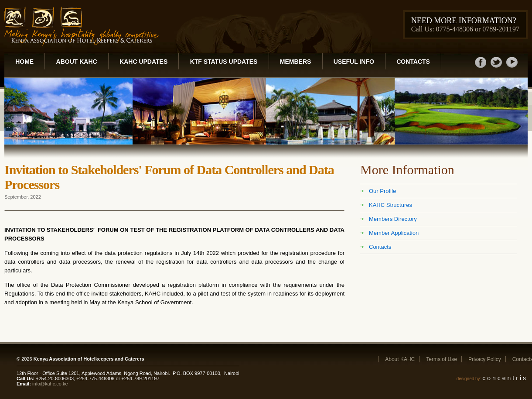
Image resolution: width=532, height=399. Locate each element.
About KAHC (77, 62)
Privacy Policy (485, 359)
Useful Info (354, 62)
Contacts (413, 62)
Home (24, 62)
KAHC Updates (143, 62)
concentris (505, 378)
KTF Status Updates (224, 62)
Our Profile (382, 191)
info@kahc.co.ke (50, 384)
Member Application (394, 233)
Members (296, 62)
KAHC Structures (390, 205)
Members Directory (393, 219)
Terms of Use (442, 359)
